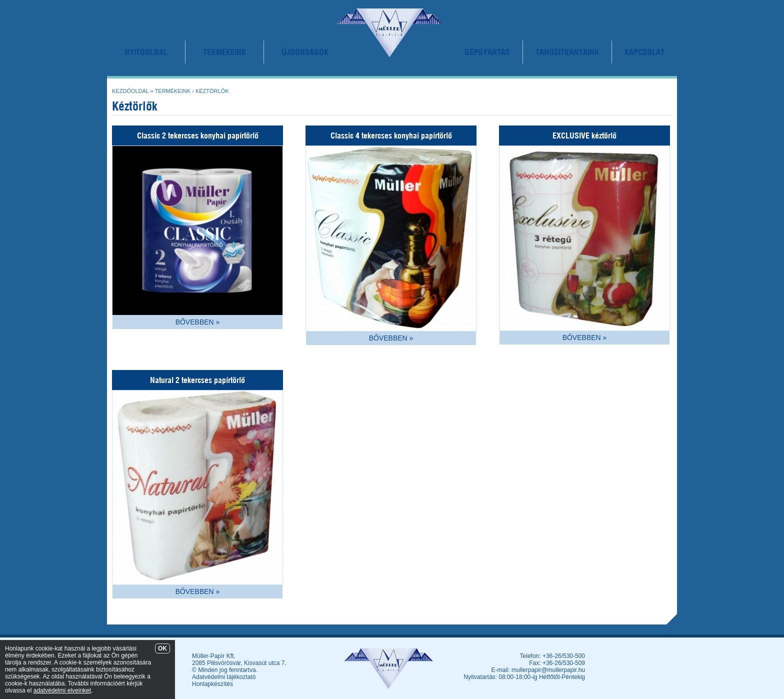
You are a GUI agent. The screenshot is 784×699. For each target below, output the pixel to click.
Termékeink (173, 91)
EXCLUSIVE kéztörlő (584, 135)
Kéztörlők (212, 91)
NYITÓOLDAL (146, 52)
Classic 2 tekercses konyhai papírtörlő (198, 135)
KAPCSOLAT (644, 52)
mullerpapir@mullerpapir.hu (548, 670)
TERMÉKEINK (224, 52)
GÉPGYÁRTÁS (487, 52)
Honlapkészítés (212, 684)
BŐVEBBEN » (198, 322)
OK (162, 648)
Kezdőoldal (130, 91)
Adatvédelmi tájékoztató (224, 677)
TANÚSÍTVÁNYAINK (567, 52)
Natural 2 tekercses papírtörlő (197, 380)
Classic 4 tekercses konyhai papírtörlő (391, 135)
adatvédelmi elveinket (62, 690)
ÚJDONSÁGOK (305, 52)
